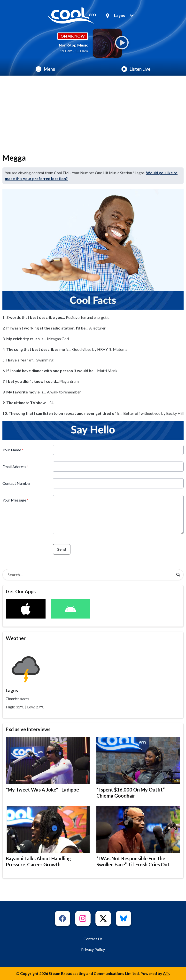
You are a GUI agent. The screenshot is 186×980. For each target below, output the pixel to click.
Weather (16, 638)
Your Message (15, 500)
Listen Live (136, 69)
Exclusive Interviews (28, 729)
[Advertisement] (93, 112)
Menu (45, 69)
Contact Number (17, 483)
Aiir (166, 973)
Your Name (13, 450)
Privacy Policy (93, 949)
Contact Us (93, 939)
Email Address (15, 466)
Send (62, 549)
